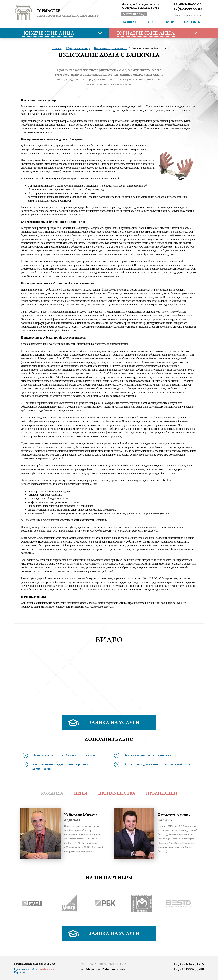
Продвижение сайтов (26, 969)
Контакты (192, 23)
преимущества (117, 794)
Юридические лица (78, 49)
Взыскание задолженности (111, 49)
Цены (81, 794)
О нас (151, 23)
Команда (52, 794)
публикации (162, 794)
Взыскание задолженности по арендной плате (157, 765)
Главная (130, 23)
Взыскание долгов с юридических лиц (151, 756)
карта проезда (134, 15)
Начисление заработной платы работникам (64, 756)
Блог (170, 23)
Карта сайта (21, 973)
